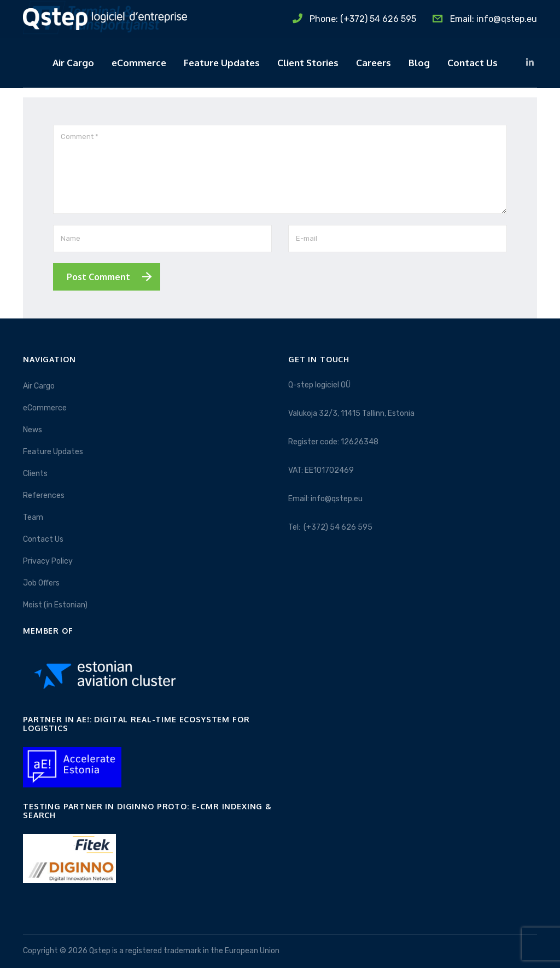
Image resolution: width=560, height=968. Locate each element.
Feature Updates (222, 63)
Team (33, 517)
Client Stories (308, 63)
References (44, 495)
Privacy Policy (48, 561)
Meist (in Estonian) (55, 605)
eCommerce (139, 63)
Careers (374, 63)
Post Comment (98, 277)
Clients (35, 474)
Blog (419, 63)
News (33, 430)
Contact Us (472, 63)
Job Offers (41, 583)
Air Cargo (73, 63)
